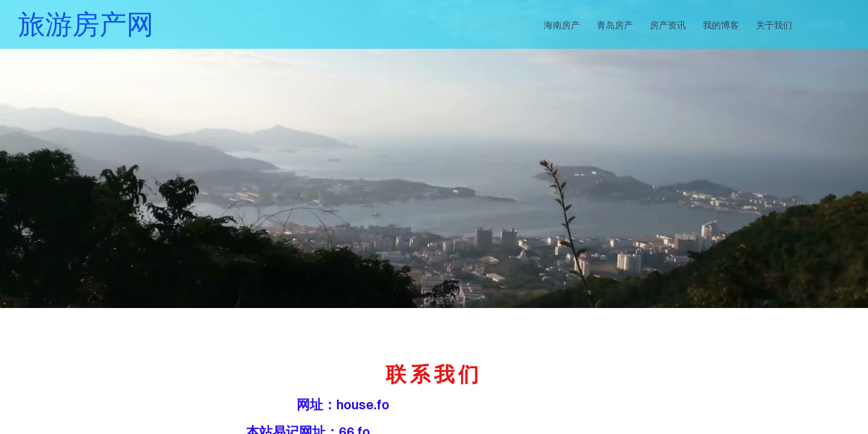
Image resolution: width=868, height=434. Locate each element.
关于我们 (774, 24)
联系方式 (827, 24)
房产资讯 (668, 24)
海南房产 (562, 24)
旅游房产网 (86, 24)
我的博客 (721, 24)
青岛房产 (615, 24)
